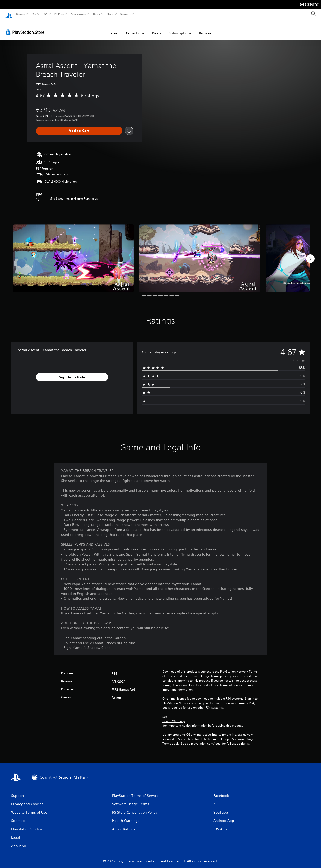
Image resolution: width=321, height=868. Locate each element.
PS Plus (59, 14)
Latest (114, 28)
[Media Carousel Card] (73, 254)
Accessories (78, 14)
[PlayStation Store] (26, 27)
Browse (205, 28)
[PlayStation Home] (9, 14)
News (96, 14)
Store (110, 14)
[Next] (310, 254)
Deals (157, 28)
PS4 (45, 14)
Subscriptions (180, 28)
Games (20, 14)
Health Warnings (174, 716)
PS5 (34, 14)
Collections (135, 28)
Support (125, 14)
